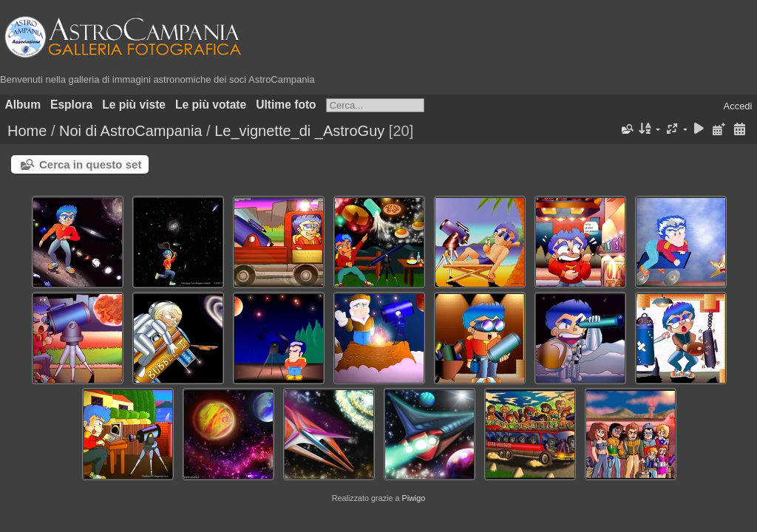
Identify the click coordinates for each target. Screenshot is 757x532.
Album (23, 105)
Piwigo (413, 498)
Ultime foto (286, 105)
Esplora (71, 105)
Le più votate (211, 105)
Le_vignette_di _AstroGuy (299, 131)
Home (27, 131)
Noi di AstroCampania (130, 131)
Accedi (737, 106)
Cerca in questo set (90, 164)
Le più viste (134, 105)
